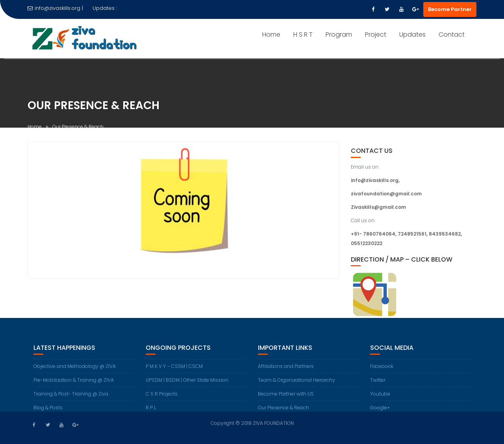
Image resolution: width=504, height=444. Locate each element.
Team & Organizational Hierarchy (296, 383)
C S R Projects (162, 397)
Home (271, 34)
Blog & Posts (48, 411)
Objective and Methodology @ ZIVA (75, 369)
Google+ (380, 411)
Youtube (380, 397)
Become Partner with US (286, 397)
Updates (412, 34)
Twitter (378, 383)
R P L (151, 411)
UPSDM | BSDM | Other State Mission (187, 383)
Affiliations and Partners (286, 369)
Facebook (382, 369)
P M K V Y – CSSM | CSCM (174, 369)
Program (339, 34)
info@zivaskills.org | (55, 8)
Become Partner (450, 9)
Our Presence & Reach (283, 411)
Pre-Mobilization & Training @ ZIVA (74, 383)
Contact (452, 34)
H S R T (303, 34)
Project (376, 34)
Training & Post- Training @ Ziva (71, 397)
